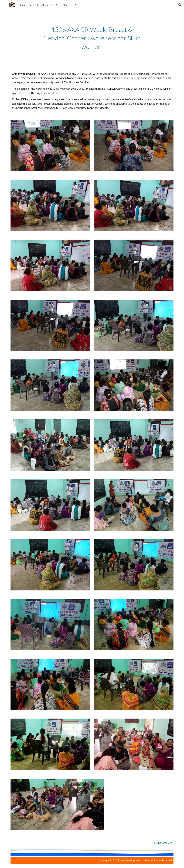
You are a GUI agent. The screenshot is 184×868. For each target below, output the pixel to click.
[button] (4, 5)
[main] (92, 38)
